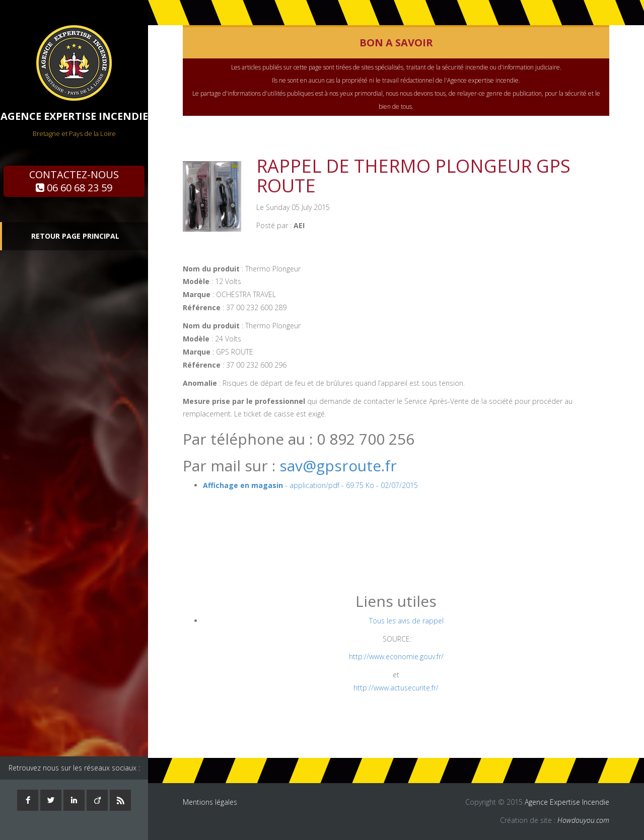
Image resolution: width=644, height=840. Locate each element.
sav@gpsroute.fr (338, 466)
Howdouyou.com (583, 820)
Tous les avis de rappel (406, 621)
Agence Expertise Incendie (567, 802)
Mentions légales (210, 802)
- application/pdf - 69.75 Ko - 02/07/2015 (310, 485)
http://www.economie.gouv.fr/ (396, 656)
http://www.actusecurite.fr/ (396, 688)
